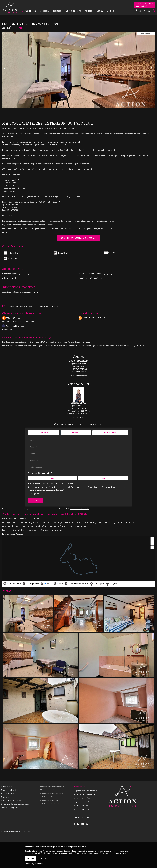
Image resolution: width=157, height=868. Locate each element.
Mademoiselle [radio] (110, 433)
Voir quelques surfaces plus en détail (20, 306)
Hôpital (111, 584)
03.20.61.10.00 (81, 408)
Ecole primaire (31, 584)
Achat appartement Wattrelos (52, 793)
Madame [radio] (76, 433)
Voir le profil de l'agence (78, 376)
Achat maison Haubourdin (50, 804)
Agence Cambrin (82, 809)
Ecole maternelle (12, 584)
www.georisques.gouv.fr (103, 229)
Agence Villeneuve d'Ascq (86, 794)
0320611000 (81, 372)
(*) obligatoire (34, 494)
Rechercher (29, 11)
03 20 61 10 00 (84, 817)
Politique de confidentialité (79, 509)
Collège (46, 584)
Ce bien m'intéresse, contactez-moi (78, 238)
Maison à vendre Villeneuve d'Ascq (53, 786)
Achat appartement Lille (49, 800)
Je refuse (45, 858)
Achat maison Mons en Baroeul (52, 797)
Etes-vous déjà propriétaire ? (40, 473)
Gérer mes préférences (34, 864)
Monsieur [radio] (44, 433)
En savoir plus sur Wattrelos (13, 534)
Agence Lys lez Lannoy (85, 802)
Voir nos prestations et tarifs (47, 306)
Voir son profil (79, 418)
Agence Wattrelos (82, 798)
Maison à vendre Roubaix (50, 790)
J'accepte (30, 858)
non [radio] (103, 478)
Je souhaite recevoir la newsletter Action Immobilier (51, 483)
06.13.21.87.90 (84, 411)
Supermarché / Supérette (76, 584)
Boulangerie (97, 584)
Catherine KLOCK (78, 403)
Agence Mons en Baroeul (86, 791)
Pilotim (30, 832)
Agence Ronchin (82, 806)
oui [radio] (53, 478)
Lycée (58, 584)
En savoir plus (7, 329)
